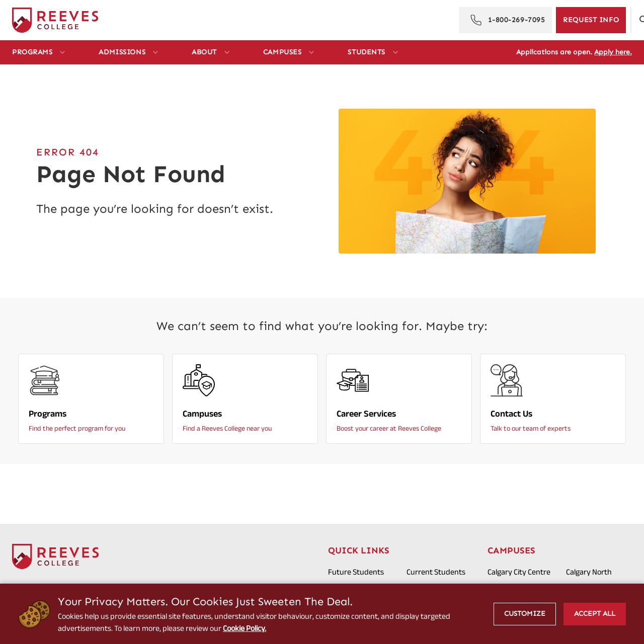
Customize (525, 614)
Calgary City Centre (519, 572)
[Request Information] (591, 20)
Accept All (595, 614)
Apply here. (613, 52)
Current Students (436, 572)
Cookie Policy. (245, 628)
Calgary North (589, 572)
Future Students (356, 572)
